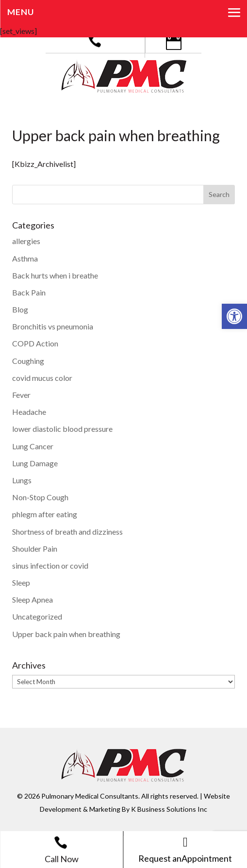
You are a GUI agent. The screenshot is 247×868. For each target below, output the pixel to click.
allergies (26, 241)
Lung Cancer (33, 446)
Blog (20, 309)
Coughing (28, 361)
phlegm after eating (45, 514)
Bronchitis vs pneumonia (53, 326)
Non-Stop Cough (40, 497)
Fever (21, 395)
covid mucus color (42, 378)
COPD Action (35, 343)
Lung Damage (35, 463)
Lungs (22, 480)
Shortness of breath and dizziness (67, 532)
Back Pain (29, 292)
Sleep (21, 582)
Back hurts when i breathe (55, 275)
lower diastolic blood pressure (62, 429)
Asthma (25, 258)
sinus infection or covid (50, 565)
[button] (234, 316)
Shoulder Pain (35, 549)
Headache (29, 412)
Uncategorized (37, 616)
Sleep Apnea (33, 599)
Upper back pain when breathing (66, 634)
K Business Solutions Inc (169, 809)
